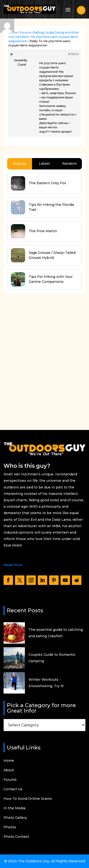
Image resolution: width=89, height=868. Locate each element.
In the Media (14, 808)
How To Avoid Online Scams (28, 799)
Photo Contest (16, 837)
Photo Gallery (15, 818)
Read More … (15, 565)
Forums (25, 32)
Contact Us (13, 789)
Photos (10, 827)
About (9, 770)
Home (9, 761)
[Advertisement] (44, 346)
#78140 (73, 54)
